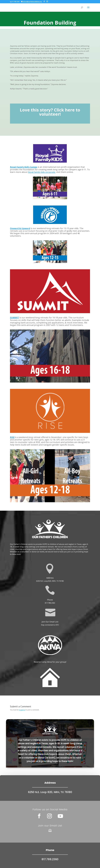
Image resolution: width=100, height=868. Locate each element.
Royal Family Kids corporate (42, 172)
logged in (22, 710)
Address (50, 578)
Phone (50, 600)
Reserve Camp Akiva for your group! (50, 662)
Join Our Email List (50, 622)
